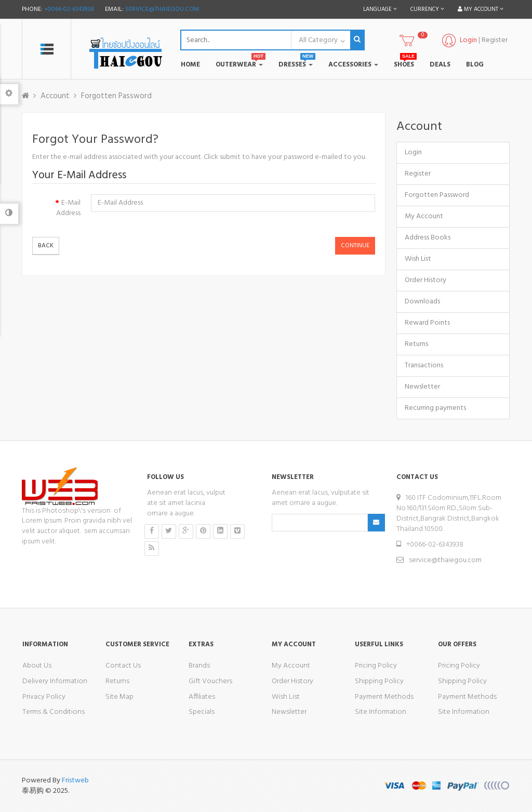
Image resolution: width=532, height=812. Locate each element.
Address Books (428, 238)
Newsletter (422, 387)
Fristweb (75, 781)
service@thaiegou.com (162, 9)
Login (413, 152)
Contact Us (123, 666)
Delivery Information (55, 681)
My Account (424, 216)
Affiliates (202, 697)
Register (495, 40)
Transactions (424, 365)
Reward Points (427, 323)
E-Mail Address (68, 208)
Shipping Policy (379, 681)
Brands (199, 666)
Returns (416, 344)
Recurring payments (435, 408)
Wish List (418, 259)
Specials (202, 712)
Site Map (119, 697)
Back (46, 246)
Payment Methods (384, 697)
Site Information (381, 712)
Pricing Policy (376, 666)
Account (55, 96)
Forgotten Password (116, 96)
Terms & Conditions (54, 712)
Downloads (422, 302)
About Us (37, 666)
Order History (425, 280)
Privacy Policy (44, 697)
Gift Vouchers (210, 681)
